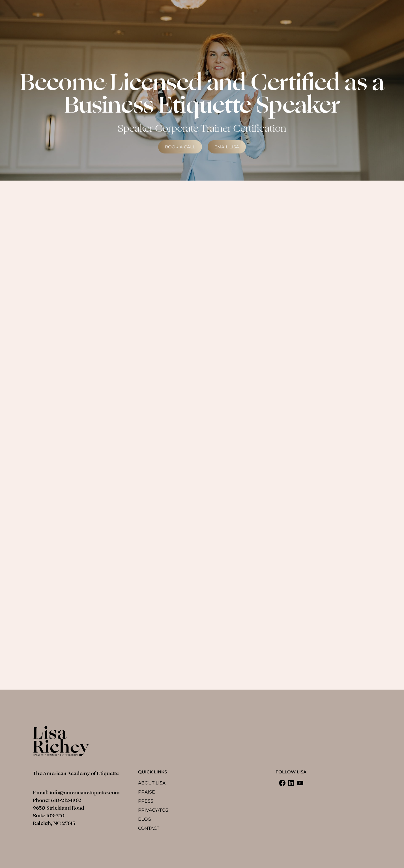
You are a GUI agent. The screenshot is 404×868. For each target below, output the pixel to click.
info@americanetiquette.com (85, 793)
